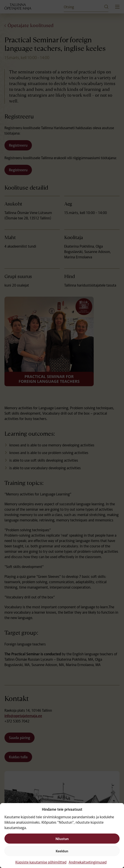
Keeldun (62, 851)
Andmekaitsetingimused (88, 862)
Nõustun (62, 839)
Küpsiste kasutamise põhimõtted (41, 862)
